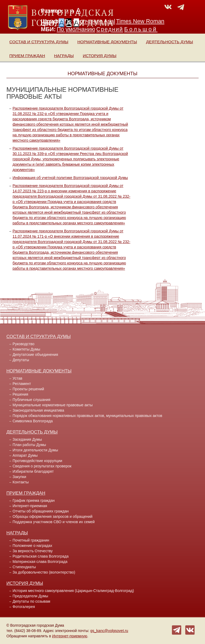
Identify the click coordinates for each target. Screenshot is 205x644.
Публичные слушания (31, 400)
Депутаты (21, 360)
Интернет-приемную (70, 636)
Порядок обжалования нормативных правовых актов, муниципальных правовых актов (87, 416)
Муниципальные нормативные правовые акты (53, 405)
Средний (110, 29)
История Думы (100, 56)
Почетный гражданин (31, 540)
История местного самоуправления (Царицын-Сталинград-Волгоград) (73, 591)
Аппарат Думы (25, 455)
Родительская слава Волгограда (41, 556)
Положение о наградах (32, 546)
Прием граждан (27, 56)
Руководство (23, 344)
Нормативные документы (107, 42)
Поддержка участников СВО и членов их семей (54, 522)
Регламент (22, 384)
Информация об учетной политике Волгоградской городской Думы (70, 178)
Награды (64, 56)
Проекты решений (28, 389)
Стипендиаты (24, 567)
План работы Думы (29, 445)
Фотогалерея (24, 607)
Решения (20, 394)
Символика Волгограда (33, 421)
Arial (110, 21)
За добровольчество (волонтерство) (44, 572)
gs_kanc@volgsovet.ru (109, 631)
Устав (17, 378)
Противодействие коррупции (37, 461)
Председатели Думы (30, 596)
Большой (141, 29)
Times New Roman (140, 21)
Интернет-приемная (30, 506)
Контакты (21, 482)
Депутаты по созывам (31, 601)
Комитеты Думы (26, 349)
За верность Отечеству (33, 551)
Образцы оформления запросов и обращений (52, 516)
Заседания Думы (27, 439)
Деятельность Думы (169, 42)
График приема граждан (34, 500)
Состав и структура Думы (39, 42)
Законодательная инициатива (38, 410)
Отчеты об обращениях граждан (41, 511)
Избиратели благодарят (33, 471)
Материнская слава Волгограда (40, 562)
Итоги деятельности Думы (35, 450)
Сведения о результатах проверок (42, 466)
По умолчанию (83, 21)
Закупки (19, 477)
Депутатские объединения (35, 355)
